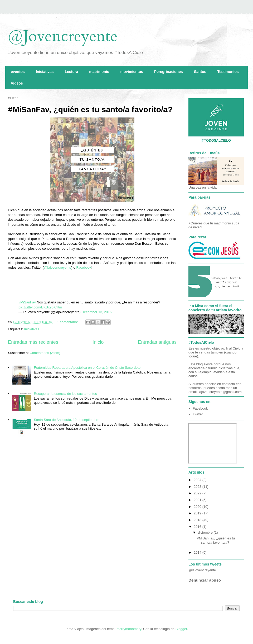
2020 (198, 507)
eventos (18, 72)
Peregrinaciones (169, 72)
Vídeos (17, 83)
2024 (198, 480)
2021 (198, 500)
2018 (198, 520)
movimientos (132, 72)
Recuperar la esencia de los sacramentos (65, 394)
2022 (198, 493)
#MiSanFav (27, 302)
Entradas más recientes (33, 342)
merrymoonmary (129, 629)
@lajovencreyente (57, 267)
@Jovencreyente (63, 36)
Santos (200, 72)
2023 (198, 487)
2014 (198, 552)
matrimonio (99, 72)
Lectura (72, 72)
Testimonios (228, 72)
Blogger (181, 629)
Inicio (98, 342)
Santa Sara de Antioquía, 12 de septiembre (67, 420)
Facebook (84, 267)
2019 (198, 513)
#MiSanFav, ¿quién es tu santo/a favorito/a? (90, 109)
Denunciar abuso (205, 580)
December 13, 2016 (96, 312)
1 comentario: (68, 322)
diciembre (206, 532)
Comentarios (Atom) (45, 353)
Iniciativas (45, 72)
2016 (198, 527)
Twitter (198, 414)
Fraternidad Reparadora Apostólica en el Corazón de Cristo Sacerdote (87, 368)
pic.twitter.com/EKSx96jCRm (40, 307)
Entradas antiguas (157, 342)
